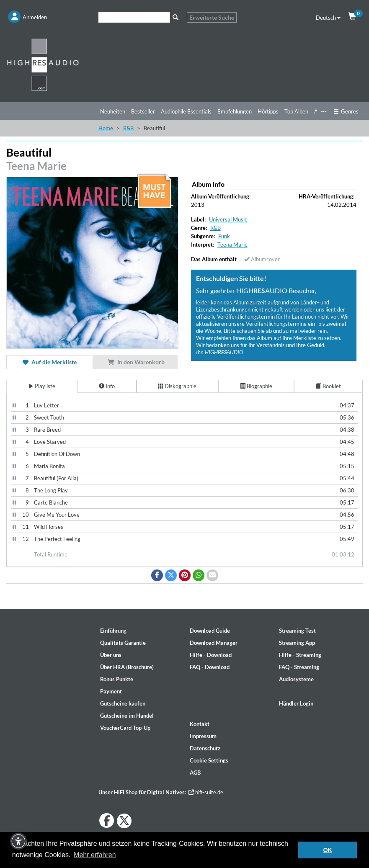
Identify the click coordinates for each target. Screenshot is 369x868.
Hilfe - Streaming (300, 655)
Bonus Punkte (117, 679)
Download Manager (214, 643)
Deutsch (328, 18)
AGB (195, 773)
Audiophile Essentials (186, 111)
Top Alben (296, 111)
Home (106, 128)
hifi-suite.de (206, 792)
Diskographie (177, 386)
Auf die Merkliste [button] (49, 362)
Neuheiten (113, 111)
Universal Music (228, 219)
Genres (346, 111)
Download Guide (210, 631)
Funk (224, 236)
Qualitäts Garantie (123, 643)
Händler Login (296, 703)
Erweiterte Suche (212, 17)
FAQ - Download (210, 667)
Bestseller (143, 111)
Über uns (111, 655)
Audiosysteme (296, 679)
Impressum (203, 736)
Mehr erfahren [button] (95, 855)
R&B (128, 128)
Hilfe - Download (211, 655)
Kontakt (200, 724)
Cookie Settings (209, 760)
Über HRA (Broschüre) (127, 667)
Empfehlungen (235, 111)
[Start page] (46, 64)
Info (107, 386)
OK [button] (328, 850)
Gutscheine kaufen (123, 703)
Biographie (256, 386)
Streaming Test (297, 631)
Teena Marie (36, 166)
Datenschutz (205, 748)
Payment (111, 691)
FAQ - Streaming (299, 667)
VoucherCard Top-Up (125, 728)
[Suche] (134, 17)
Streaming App (297, 643)
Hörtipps (268, 111)
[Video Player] (11, 399)
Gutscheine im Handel (127, 716)
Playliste (42, 386)
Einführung (113, 631)
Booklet (328, 386)
